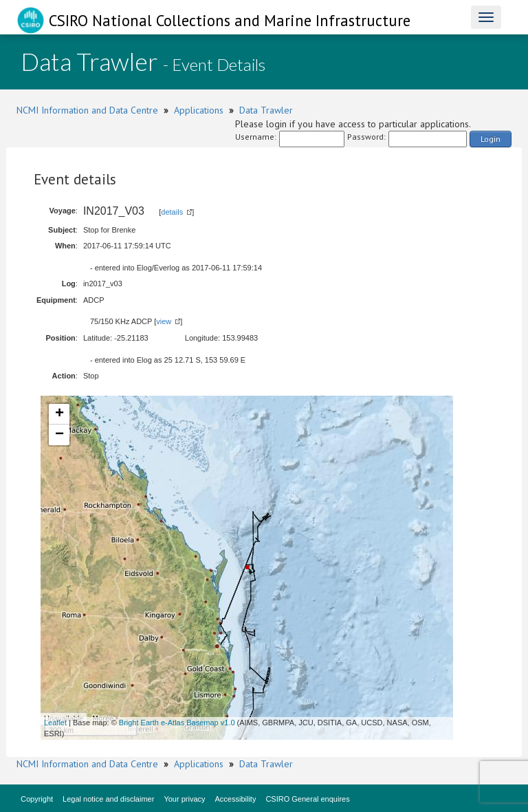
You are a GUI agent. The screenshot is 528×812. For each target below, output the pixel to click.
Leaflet (55, 723)
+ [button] (59, 414)
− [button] (59, 435)
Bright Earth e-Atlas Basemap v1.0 (177, 723)
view (164, 321)
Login (491, 139)
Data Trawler (266, 110)
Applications (199, 110)
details (172, 212)
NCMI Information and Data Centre (87, 110)
